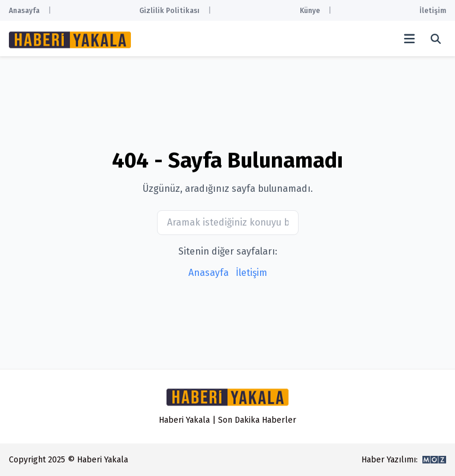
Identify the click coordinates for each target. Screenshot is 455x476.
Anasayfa (24, 11)
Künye (310, 11)
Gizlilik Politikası (169, 11)
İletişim (433, 11)
